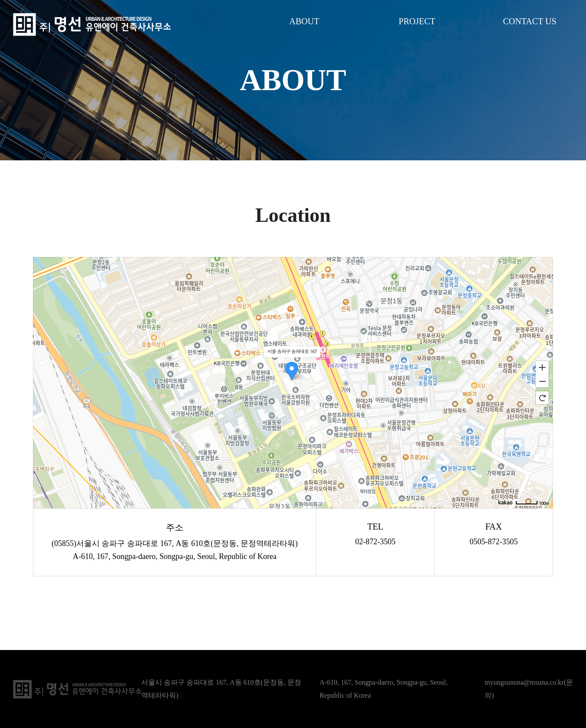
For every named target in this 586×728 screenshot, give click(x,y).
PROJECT (417, 21)
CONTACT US (529, 21)
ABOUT (304, 21)
